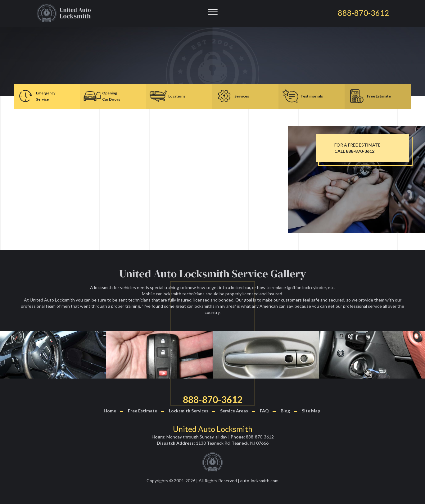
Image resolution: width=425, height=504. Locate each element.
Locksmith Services (189, 411)
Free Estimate (142, 411)
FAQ (264, 411)
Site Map (311, 411)
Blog (285, 411)
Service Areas (234, 411)
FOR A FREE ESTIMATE (357, 148)
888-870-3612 (213, 399)
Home (110, 411)
